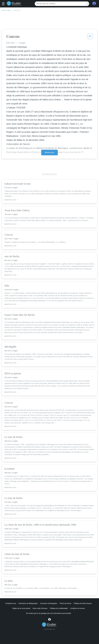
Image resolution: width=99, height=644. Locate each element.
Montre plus (49, 152)
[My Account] (94, 4)
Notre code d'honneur (40, 608)
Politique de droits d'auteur (83, 603)
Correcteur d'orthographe (49, 603)
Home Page (6, 10)
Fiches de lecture (65, 603)
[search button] (87, 4)
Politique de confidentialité (59, 608)
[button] (4, 4)
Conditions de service (77, 608)
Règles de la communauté (21, 608)
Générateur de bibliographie (28, 603)
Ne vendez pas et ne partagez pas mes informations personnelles (49, 613)
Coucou (17, 10)
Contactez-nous (11, 603)
